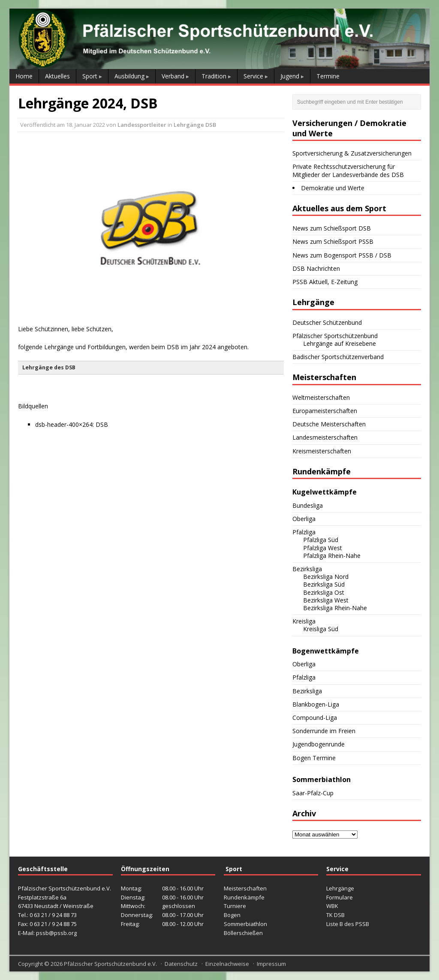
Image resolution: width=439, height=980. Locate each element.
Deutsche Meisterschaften (329, 424)
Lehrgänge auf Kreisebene (340, 343)
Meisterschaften (245, 888)
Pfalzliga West (323, 548)
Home (24, 76)
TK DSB (335, 915)
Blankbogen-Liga (316, 704)
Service (253, 76)
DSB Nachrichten (316, 268)
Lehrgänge (340, 888)
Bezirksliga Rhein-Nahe (335, 608)
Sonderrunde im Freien (324, 731)
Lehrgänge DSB (195, 125)
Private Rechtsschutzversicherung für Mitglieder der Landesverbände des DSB (348, 170)
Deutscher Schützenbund (327, 322)
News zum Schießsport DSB (332, 228)
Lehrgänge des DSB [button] (49, 367)
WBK (332, 906)
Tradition (214, 76)
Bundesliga (308, 505)
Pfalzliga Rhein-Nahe (332, 556)
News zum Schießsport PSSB (333, 241)
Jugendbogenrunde (319, 744)
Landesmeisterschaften (325, 437)
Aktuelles (57, 76)
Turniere (235, 906)
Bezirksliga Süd (324, 584)
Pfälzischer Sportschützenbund (335, 336)
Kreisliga (304, 621)
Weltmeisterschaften (321, 397)
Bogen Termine (314, 758)
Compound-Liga (315, 718)
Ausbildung (129, 76)
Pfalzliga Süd (321, 540)
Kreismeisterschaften (322, 451)
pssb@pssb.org (56, 933)
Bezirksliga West (326, 600)
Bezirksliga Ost (324, 592)
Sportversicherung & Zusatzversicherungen (352, 153)
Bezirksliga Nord (326, 577)
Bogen (232, 915)
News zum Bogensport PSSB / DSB (342, 255)
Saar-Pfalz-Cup (313, 793)
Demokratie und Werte (333, 188)
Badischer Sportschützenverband (338, 357)
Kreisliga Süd (321, 629)
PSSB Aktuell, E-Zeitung (325, 282)
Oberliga (304, 519)
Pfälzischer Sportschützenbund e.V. (110, 964)
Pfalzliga (304, 532)
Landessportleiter (142, 125)
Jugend (290, 76)
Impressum (271, 964)
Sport (90, 76)
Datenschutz (181, 964)
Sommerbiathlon (245, 924)
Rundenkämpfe (244, 897)
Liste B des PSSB (348, 924)
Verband (173, 76)
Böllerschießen (243, 933)
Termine (328, 76)
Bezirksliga (307, 569)
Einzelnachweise (227, 964)
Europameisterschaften (325, 411)
